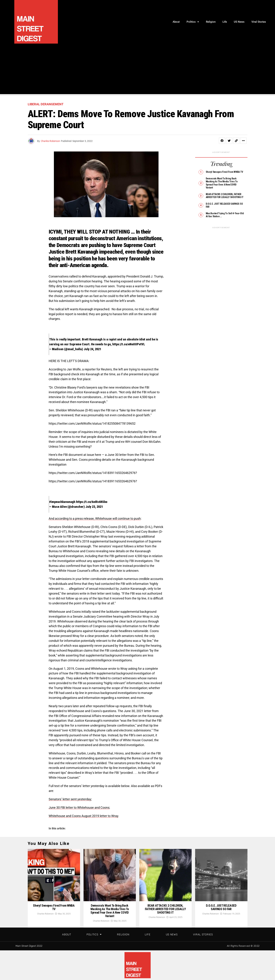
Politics (193, 22)
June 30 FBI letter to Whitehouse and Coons (79, 808)
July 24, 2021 (92, 349)
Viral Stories (259, 22)
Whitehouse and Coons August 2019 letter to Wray (83, 816)
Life (225, 22)
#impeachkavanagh (62, 502)
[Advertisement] (138, 70)
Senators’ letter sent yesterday (70, 799)
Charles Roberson (50, 141)
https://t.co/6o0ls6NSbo (92, 502)
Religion (211, 22)
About (176, 22)
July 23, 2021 (94, 507)
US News (239, 22)
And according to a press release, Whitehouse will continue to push (95, 519)
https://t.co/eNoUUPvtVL (129, 344)
